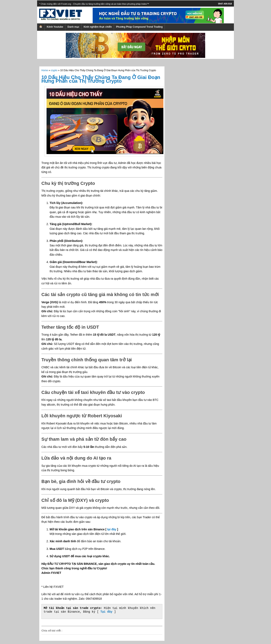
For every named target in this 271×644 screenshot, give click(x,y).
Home (45, 70)
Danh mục (73, 27)
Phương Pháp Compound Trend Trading (139, 27)
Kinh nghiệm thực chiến (98, 27)
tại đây (112, 529)
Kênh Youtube (55, 27)
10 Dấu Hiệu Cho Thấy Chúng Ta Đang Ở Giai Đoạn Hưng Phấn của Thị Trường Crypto (101, 79)
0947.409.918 (225, 4)
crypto (54, 70)
